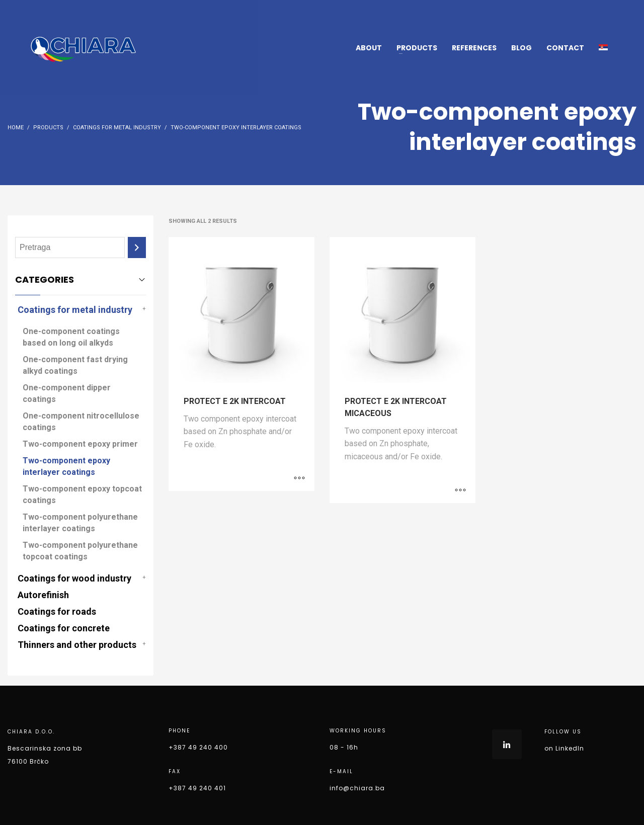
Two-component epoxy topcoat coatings (82, 494)
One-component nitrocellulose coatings (81, 422)
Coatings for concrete (64, 628)
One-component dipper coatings (67, 393)
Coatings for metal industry (75, 310)
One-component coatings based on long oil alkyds (71, 337)
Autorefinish (43, 595)
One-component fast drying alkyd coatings (75, 365)
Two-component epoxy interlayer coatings (66, 466)
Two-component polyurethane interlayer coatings (80, 523)
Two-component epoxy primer (80, 444)
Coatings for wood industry (74, 578)
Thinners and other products (77, 645)
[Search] (137, 248)
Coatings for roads (57, 611)
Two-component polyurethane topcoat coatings (80, 551)
